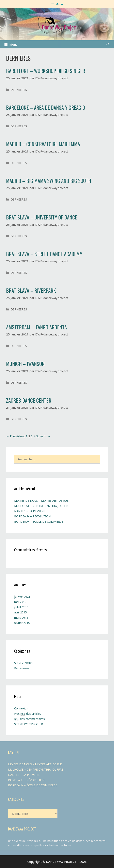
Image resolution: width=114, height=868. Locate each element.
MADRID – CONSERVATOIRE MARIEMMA (43, 144)
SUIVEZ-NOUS (23, 663)
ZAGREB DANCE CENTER (29, 400)
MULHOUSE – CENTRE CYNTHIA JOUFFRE (42, 506)
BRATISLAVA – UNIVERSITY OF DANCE (42, 217)
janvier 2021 (22, 597)
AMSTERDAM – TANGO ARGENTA (36, 327)
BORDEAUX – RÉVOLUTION (32, 516)
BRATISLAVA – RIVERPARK (31, 290)
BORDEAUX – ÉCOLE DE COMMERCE (39, 522)
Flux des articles (28, 714)
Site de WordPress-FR (29, 724)
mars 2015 (21, 618)
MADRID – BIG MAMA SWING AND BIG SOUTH (49, 181)
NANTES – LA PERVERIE (30, 511)
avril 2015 (20, 612)
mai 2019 (20, 602)
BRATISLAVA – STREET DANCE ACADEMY (44, 254)
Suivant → (43, 436)
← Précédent (15, 436)
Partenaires (22, 668)
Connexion (21, 708)
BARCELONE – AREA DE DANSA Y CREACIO (46, 107)
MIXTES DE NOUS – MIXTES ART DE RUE (41, 501)
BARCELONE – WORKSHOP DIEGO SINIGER (46, 71)
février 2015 (22, 623)
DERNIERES (19, 90)
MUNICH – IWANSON (25, 364)
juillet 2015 (21, 607)
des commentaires (29, 719)
